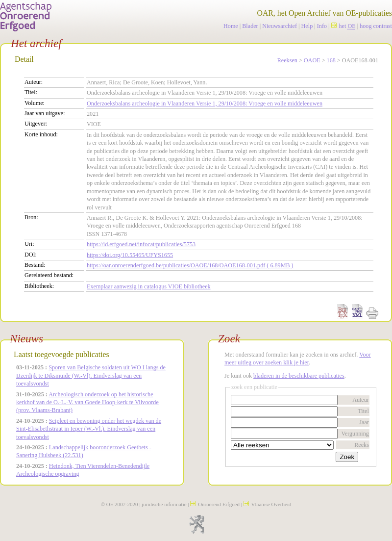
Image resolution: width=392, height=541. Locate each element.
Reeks (362, 445)
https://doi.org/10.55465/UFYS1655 (130, 255)
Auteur (361, 400)
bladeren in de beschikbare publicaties (299, 376)
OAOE (312, 60)
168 (331, 60)
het (343, 26)
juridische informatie (164, 504)
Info (322, 26)
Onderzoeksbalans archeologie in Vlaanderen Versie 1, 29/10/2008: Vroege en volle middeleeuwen (205, 103)
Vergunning (355, 434)
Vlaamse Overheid (268, 504)
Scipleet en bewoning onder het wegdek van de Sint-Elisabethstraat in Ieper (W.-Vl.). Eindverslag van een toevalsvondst (89, 429)
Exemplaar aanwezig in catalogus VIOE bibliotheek (149, 286)
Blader (250, 26)
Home (231, 26)
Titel (363, 411)
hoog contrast (376, 26)
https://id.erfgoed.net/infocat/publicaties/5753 (141, 244)
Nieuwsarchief (280, 26)
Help (307, 26)
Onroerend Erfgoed (215, 504)
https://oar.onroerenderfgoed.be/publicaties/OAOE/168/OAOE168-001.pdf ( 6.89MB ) (190, 265)
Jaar (364, 422)
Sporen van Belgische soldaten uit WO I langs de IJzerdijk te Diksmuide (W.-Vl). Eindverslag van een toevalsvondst (91, 375)
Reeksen (287, 60)
